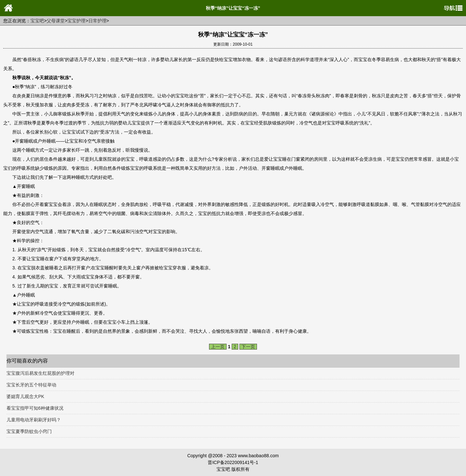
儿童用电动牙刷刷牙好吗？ (34, 420)
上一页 (218, 347)
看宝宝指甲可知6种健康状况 (35, 408)
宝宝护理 (76, 21)
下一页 (248, 347)
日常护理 (97, 21)
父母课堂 (56, 21)
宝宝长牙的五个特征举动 (31, 385)
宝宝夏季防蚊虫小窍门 (29, 431)
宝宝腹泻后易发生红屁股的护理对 (40, 373)
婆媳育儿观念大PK (25, 396)
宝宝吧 (37, 21)
